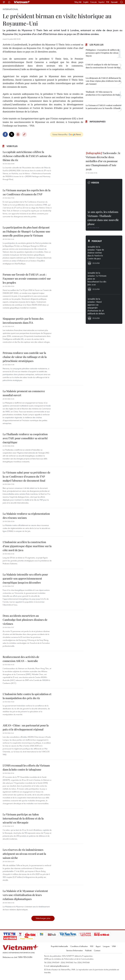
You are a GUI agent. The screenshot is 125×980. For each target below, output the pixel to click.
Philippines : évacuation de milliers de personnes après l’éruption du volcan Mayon (103, 53)
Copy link (24, 134)
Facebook (5, 134)
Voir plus (12, 146)
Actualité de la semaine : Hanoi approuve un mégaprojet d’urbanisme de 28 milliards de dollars (96, 306)
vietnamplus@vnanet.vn (60, 966)
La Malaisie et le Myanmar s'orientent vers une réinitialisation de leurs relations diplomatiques (25, 895)
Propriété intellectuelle (59, 946)
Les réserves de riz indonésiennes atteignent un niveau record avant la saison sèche (24, 854)
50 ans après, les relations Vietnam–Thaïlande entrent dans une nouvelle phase (103, 218)
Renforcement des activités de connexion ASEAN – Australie (21, 659)
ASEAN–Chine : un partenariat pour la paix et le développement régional (26, 727)
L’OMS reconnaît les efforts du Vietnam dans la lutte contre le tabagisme (26, 767)
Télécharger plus (43, 918)
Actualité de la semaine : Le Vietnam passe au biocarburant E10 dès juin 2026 (97, 279)
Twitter (12, 134)
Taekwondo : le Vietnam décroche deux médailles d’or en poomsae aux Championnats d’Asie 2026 (103, 161)
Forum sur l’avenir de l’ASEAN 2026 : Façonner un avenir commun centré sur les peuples (27, 278)
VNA (114, 946)
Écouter (96, 263)
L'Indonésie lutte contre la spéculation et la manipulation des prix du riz (27, 696)
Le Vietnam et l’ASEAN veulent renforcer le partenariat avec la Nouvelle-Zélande (104, 107)
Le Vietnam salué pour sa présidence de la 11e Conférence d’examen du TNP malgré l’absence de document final (26, 476)
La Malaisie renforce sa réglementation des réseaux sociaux (26, 516)
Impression (18, 134)
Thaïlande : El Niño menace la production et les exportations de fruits (103, 93)
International (10, 9)
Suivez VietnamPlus (60, 134)
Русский (114, 2)
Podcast (97, 241)
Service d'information (75, 950)
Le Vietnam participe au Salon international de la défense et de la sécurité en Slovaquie (23, 818)
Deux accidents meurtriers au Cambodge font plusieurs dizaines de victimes (25, 620)
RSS (92, 946)
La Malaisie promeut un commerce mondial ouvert (24, 393)
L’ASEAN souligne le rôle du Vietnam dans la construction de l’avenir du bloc (103, 66)
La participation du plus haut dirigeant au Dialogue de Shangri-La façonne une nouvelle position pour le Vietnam (26, 231)
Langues (106, 946)
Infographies (98, 122)
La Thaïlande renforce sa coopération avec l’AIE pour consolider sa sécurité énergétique (25, 438)
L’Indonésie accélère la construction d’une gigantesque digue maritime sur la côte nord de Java (27, 546)
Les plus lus (97, 45)
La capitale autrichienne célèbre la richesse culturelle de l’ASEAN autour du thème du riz (27, 156)
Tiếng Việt (78, 2)
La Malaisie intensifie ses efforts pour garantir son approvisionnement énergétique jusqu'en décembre (25, 578)
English (86, 2)
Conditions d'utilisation (79, 946)
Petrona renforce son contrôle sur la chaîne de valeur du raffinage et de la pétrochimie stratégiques (25, 357)
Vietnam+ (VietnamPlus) (22, 2)
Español (101, 2)
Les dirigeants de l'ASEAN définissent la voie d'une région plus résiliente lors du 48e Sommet (103, 81)
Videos (95, 183)
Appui (98, 946)
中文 (108, 2)
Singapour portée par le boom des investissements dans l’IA (23, 321)
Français (94, 2)
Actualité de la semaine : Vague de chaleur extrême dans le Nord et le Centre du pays (96, 253)
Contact (97, 950)
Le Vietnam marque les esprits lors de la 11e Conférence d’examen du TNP (27, 192)
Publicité (88, 950)
